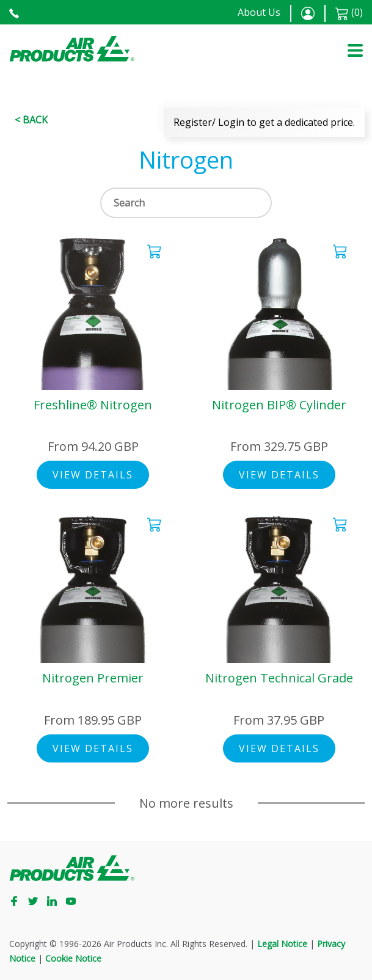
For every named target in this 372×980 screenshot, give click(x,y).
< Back (31, 120)
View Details (93, 475)
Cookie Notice (73, 958)
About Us (259, 12)
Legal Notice (282, 944)
